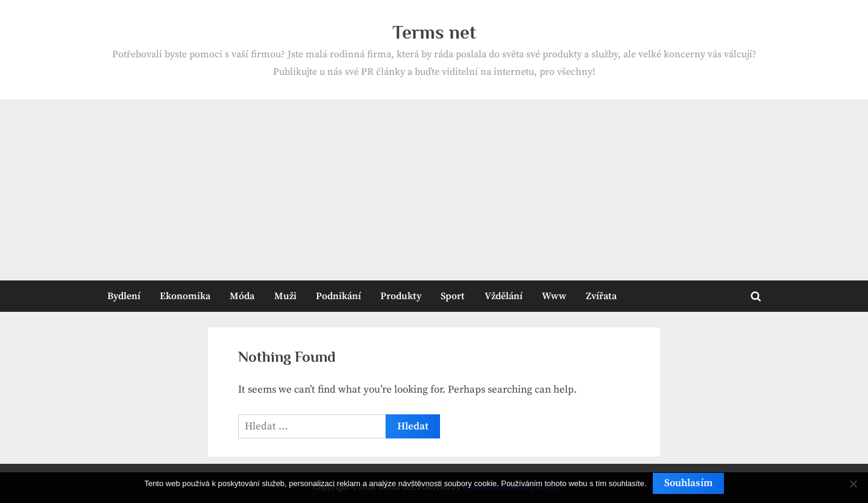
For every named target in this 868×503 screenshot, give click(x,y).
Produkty (401, 296)
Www (554, 296)
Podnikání (338, 296)
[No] (853, 484)
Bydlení (124, 296)
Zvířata (601, 296)
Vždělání (504, 296)
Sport (453, 296)
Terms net (434, 32)
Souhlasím (688, 483)
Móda (242, 296)
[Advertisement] (434, 190)
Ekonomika (185, 296)
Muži (285, 296)
